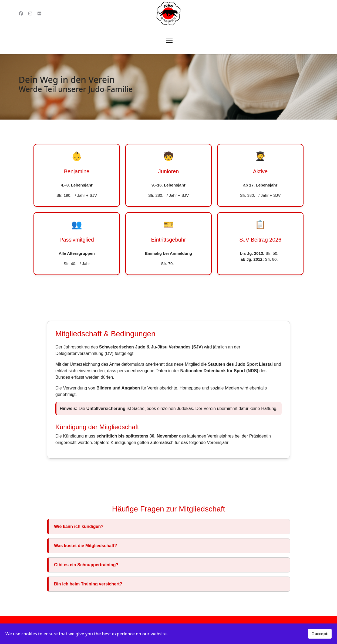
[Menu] (169, 41)
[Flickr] (39, 13)
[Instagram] (30, 13)
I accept (320, 634)
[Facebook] (21, 13)
